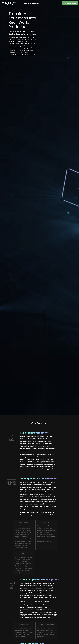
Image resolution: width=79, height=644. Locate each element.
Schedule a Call (70, 3)
